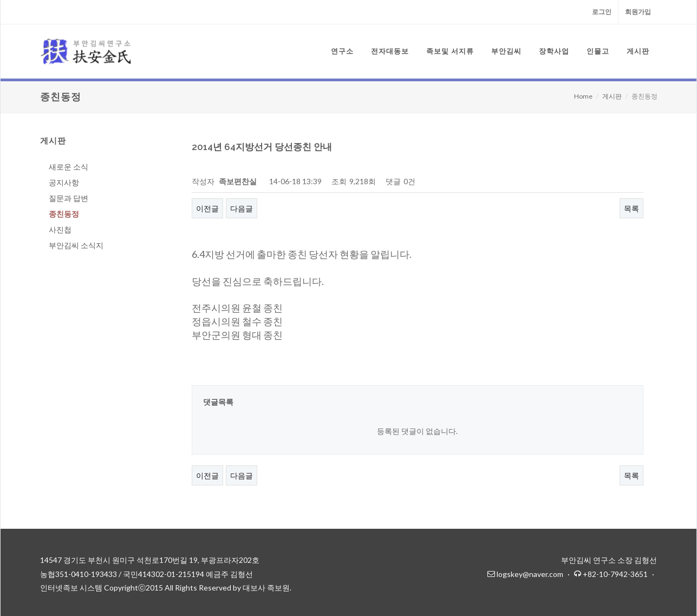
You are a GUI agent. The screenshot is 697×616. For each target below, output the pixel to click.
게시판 (612, 96)
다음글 (242, 208)
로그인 (602, 12)
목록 (631, 208)
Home (583, 96)
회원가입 (638, 12)
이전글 (207, 208)
